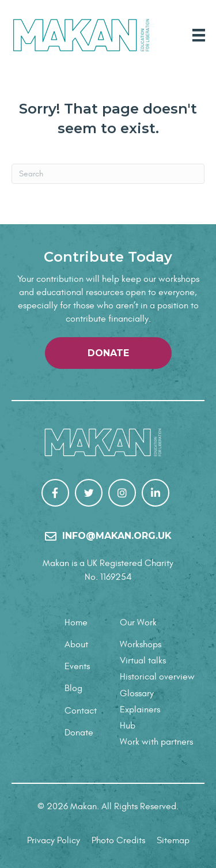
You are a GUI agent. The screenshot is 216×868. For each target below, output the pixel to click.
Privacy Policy (54, 840)
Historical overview (157, 677)
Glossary (137, 693)
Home (76, 622)
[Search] (108, 174)
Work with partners (156, 742)
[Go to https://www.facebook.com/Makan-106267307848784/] (55, 493)
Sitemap (173, 840)
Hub (128, 726)
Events (77, 666)
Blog (73, 688)
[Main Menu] (199, 35)
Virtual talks (143, 661)
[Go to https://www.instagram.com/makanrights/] (122, 493)
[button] (108, 353)
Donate (79, 733)
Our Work (138, 622)
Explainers (140, 710)
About (76, 644)
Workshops (141, 644)
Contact (81, 711)
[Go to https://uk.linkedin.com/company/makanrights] (156, 493)
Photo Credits (118, 840)
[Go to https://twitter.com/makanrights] (89, 493)
